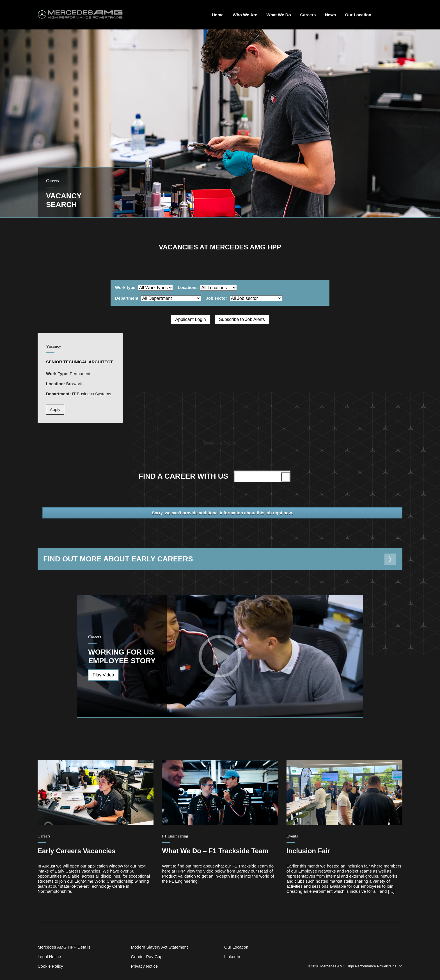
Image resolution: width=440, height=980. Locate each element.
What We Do (279, 15)
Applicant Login (190, 319)
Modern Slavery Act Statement (159, 947)
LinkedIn (232, 957)
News (330, 15)
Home (218, 15)
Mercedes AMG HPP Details (64, 947)
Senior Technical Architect (79, 362)
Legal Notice (49, 957)
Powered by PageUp (220, 443)
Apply (55, 409)
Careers (308, 15)
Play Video (103, 675)
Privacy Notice (144, 966)
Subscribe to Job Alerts (242, 319)
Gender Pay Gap (147, 957)
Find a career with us (216, 476)
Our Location (358, 15)
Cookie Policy (50, 966)
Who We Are (245, 15)
